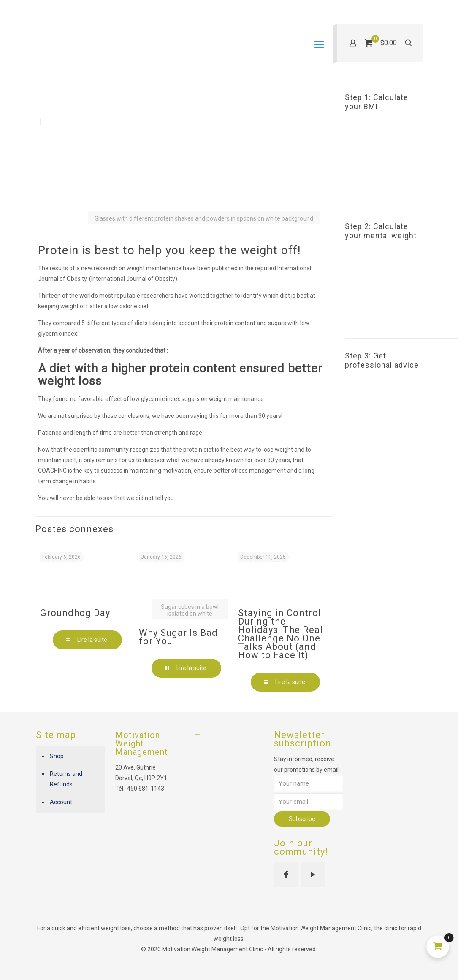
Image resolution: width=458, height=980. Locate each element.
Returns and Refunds (66, 779)
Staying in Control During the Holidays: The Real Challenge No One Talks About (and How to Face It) (280, 634)
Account (61, 802)
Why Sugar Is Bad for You (178, 637)
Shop (57, 756)
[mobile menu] (319, 45)
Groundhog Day (75, 613)
